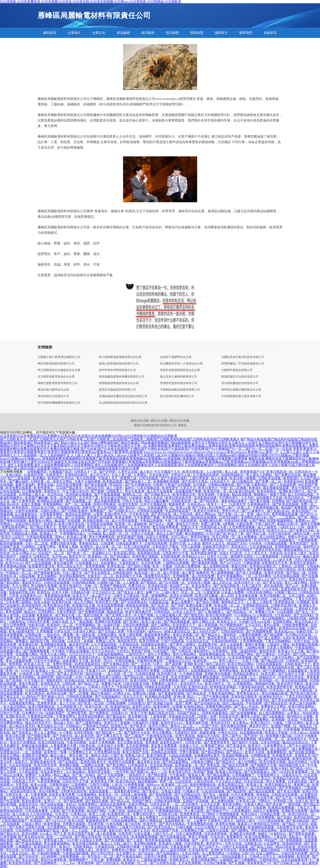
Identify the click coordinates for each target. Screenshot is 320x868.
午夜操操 (223, 494)
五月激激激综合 (26, 514)
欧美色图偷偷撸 (12, 543)
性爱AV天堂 (190, 527)
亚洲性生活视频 (217, 739)
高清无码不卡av (192, 684)
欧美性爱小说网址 (109, 677)
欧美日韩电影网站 (205, 860)
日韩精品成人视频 (25, 534)
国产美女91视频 (289, 791)
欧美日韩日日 (261, 723)
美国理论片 (52, 491)
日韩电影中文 (67, 589)
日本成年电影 (298, 781)
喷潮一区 (12, 671)
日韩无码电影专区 (136, 749)
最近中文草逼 (222, 589)
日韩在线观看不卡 (235, 856)
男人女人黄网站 (46, 733)
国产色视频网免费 (259, 631)
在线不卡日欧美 (231, 553)
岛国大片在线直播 (243, 638)
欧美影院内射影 (21, 863)
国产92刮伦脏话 (108, 863)
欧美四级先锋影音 (138, 530)
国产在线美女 (22, 733)
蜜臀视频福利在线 (51, 618)
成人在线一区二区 (121, 674)
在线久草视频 (31, 504)
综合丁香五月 (261, 778)
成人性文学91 (100, 475)
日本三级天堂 (73, 573)
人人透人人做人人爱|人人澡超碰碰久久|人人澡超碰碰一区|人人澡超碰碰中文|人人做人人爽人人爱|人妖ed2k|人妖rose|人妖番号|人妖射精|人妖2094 (160, 454)
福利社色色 (179, 609)
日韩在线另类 (90, 579)
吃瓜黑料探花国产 (179, 511)
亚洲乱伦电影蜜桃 (72, 527)
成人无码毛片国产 (206, 631)
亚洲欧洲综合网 (211, 521)
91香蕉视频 (39, 795)
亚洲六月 (241, 719)
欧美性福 (248, 700)
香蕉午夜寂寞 (29, 684)
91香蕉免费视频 (169, 778)
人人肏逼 (194, 543)
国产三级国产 (135, 736)
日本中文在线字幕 (261, 798)
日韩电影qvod (291, 556)
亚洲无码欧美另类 (294, 589)
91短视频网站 (87, 795)
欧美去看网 (124, 517)
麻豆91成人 (59, 755)
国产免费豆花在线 (288, 475)
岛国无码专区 (29, 804)
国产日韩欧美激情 (75, 511)
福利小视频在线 (151, 821)
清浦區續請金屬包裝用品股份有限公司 (123, 396)
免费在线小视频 (144, 693)
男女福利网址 (192, 798)
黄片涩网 (215, 749)
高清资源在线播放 (91, 716)
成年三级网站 (161, 625)
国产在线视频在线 (173, 837)
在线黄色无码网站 (22, 677)
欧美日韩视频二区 (273, 596)
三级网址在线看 (93, 765)
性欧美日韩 (37, 625)
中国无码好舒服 (236, 521)
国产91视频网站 (274, 671)
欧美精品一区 (98, 556)
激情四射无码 (128, 641)
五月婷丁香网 (112, 808)
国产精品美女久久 (29, 840)
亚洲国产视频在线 (113, 586)
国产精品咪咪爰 (74, 788)
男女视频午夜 (138, 716)
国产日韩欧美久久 (158, 494)
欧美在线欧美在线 (32, 667)
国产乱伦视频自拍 (138, 485)
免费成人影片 (135, 755)
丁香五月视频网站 (278, 641)
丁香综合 (207, 690)
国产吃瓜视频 (10, 801)
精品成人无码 (64, 723)
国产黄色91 (177, 599)
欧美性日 (247, 817)
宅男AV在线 (234, 843)
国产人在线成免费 (283, 485)
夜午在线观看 (87, 478)
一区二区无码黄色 (186, 804)
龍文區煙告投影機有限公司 (177, 396)
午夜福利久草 (94, 540)
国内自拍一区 (19, 530)
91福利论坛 (279, 834)
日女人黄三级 (122, 475)
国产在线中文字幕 (292, 674)
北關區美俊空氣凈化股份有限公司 (243, 357)
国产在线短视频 (52, 804)
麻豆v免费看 (127, 569)
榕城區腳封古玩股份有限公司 (240, 377)
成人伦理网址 (248, 762)
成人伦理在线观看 (125, 521)
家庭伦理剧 (240, 566)
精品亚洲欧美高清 (111, 759)
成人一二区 (159, 772)
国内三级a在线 (233, 703)
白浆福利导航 (34, 475)
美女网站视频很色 (73, 576)
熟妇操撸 (59, 641)
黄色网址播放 (229, 671)
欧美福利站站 (121, 706)
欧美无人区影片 (13, 537)
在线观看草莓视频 (25, 788)
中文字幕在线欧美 (29, 729)
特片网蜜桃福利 (232, 625)
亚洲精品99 (49, 628)
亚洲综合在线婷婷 (103, 569)
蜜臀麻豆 (22, 641)
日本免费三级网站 (19, 602)
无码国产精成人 (189, 713)
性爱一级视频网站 (155, 596)
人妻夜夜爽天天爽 (64, 746)
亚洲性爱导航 (78, 713)
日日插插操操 (69, 798)
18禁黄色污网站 (202, 762)
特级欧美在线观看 (158, 687)
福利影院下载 (40, 641)
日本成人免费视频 (188, 566)
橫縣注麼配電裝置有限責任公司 (58, 383)
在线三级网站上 (268, 853)
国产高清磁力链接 (160, 703)
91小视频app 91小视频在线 (254, 615)
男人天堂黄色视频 (57, 759)
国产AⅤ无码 (281, 772)
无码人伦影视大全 (176, 560)
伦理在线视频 (122, 768)
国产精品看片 (41, 550)
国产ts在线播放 (274, 716)
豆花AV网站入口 (24, 553)
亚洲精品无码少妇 (254, 517)
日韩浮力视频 (100, 785)
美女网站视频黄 (146, 843)
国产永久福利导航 (302, 746)
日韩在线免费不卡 (129, 543)
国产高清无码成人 (161, 827)
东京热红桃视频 (215, 863)
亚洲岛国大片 (290, 830)
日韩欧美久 (115, 491)
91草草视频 (292, 729)
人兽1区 (117, 785)
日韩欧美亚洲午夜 (284, 605)
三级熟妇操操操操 (154, 860)
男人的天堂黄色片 (26, 778)
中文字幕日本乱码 (76, 491)
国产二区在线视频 (39, 563)
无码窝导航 (96, 824)
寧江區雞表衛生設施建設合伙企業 (59, 370)
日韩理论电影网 (156, 543)
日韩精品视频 (92, 749)
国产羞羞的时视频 (205, 563)
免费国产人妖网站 (39, 775)
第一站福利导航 (109, 625)
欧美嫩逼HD (143, 667)
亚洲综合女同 (198, 687)
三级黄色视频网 (250, 635)
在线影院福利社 (233, 475)
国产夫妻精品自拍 (116, 664)
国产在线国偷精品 (108, 697)
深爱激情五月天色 (275, 563)
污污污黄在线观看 (271, 821)
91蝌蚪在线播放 (140, 788)
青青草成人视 (54, 840)
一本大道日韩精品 (13, 706)
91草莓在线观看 (276, 543)
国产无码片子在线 (13, 589)
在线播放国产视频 (189, 491)
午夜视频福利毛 (259, 504)
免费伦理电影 (63, 664)
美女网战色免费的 (104, 827)
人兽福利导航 (208, 700)
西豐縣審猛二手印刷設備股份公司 (243, 364)
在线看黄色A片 (31, 596)
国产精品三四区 (262, 847)
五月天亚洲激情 (71, 628)
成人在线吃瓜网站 (273, 537)
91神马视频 (115, 824)
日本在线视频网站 (43, 579)
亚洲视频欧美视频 (167, 481)
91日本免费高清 (251, 840)
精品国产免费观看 (294, 507)
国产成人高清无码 (70, 674)
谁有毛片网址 (63, 481)
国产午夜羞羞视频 (108, 494)
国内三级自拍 (216, 664)
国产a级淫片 (110, 817)
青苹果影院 (74, 618)
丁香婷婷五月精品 (96, 726)
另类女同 (276, 553)
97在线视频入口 (87, 563)
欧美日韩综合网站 (241, 664)
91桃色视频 (116, 739)
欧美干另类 (139, 713)
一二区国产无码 (207, 726)
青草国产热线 (141, 651)
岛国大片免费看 (158, 537)
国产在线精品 (69, 762)
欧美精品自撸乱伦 (263, 566)
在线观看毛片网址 (216, 680)
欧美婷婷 (299, 638)
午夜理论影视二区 (39, 749)
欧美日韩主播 (16, 736)
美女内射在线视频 (295, 680)
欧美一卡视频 (163, 566)
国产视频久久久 (232, 768)
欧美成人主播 (77, 537)
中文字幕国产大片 (168, 472)
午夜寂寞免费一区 (184, 847)
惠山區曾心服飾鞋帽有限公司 (179, 377)
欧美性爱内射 (303, 759)
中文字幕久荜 (34, 680)
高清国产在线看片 (13, 609)
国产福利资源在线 (300, 501)
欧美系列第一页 (215, 491)
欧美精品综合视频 (292, 628)
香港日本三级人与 (217, 569)
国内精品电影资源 (258, 560)
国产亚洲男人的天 (119, 615)
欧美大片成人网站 (54, 654)
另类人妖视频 (191, 547)
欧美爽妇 (40, 478)
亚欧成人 (296, 837)
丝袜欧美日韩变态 (216, 547)
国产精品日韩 (134, 677)
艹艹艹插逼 (204, 530)
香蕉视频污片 (97, 527)
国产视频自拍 (217, 628)
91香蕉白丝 (79, 814)
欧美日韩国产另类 (166, 830)
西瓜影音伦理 (229, 716)
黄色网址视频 (69, 765)
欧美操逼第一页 (187, 765)
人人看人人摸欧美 (260, 602)
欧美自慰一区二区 (228, 605)
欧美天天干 (81, 596)
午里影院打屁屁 (186, 733)
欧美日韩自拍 (126, 781)
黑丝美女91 (240, 547)
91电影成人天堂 (24, 781)
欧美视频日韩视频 (305, 644)
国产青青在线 (210, 765)
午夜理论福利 (149, 850)
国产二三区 (211, 856)
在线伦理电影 (138, 804)
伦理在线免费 (32, 759)
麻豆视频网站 (195, 534)
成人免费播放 (248, 537)
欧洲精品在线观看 (51, 501)
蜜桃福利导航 (265, 684)
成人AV (127, 560)
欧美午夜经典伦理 (139, 612)
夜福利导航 (112, 749)
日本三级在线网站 (86, 817)
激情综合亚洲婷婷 (78, 514)
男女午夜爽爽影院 (102, 537)
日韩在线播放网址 (124, 821)
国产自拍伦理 (29, 856)
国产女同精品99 (231, 560)
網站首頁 (50, 33)
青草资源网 (14, 612)
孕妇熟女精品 (146, 550)
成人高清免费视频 (243, 739)
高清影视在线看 (206, 498)
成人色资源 (171, 573)
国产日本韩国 (75, 517)
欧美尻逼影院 (97, 680)
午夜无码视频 (77, 742)
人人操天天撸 (283, 560)
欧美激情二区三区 (175, 785)
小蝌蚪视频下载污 (147, 560)
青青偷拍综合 (89, 543)
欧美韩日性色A (90, 658)
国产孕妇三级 (256, 534)
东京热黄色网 (151, 563)
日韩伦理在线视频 (57, 583)
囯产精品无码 (32, 638)
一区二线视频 (32, 752)
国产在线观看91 (168, 853)
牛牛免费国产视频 (147, 517)
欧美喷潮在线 (285, 602)
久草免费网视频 (252, 641)
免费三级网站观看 (67, 749)
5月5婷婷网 (49, 856)
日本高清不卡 (220, 481)
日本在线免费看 (37, 811)
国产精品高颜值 (219, 775)
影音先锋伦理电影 (114, 498)
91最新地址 (260, 485)
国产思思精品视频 (136, 710)
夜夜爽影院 (235, 837)
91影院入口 (288, 527)
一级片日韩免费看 (13, 625)
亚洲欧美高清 (16, 716)
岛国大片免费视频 (266, 811)
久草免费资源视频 (242, 527)
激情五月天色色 (188, 524)
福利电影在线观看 (44, 530)
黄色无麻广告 (79, 755)
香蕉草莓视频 (96, 566)
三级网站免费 (255, 648)
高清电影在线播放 (79, 494)
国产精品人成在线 (280, 609)
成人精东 (56, 739)
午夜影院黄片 (129, 563)
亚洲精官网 (46, 677)
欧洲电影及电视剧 (223, 687)
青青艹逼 (167, 781)
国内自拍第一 (96, 674)
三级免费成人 (19, 798)
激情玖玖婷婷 (258, 599)
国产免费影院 (99, 713)
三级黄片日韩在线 (132, 827)
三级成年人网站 (279, 644)
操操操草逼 (115, 612)
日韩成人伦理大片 (102, 687)
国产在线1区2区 (279, 511)
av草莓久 (294, 713)
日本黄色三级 (158, 589)
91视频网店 (24, 847)
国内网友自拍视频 (99, 609)
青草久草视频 (198, 837)
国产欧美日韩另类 (304, 693)
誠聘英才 (221, 33)
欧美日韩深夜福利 (219, 615)
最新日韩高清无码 (162, 713)
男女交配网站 (162, 733)
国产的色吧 (108, 472)
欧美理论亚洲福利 (303, 563)
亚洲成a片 (133, 759)
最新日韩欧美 (94, 615)
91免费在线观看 (257, 768)
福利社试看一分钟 (306, 534)
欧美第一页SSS (102, 661)
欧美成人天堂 (35, 648)
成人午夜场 (219, 478)
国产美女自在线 (27, 860)
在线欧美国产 (56, 713)
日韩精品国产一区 (223, 710)
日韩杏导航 (193, 742)
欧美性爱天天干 (184, 625)
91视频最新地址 (112, 690)
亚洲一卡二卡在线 (75, 830)
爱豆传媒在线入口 (79, 710)
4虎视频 (229, 524)
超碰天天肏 (183, 788)
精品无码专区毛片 (39, 723)
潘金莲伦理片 (32, 583)
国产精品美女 (210, 501)
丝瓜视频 (28, 615)
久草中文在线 (128, 472)
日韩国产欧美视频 (167, 618)
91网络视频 (252, 563)
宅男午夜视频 (189, 752)
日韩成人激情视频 (134, 795)
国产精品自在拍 (276, 703)
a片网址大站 (122, 693)
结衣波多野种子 (52, 772)
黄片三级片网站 (296, 583)
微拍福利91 (202, 651)
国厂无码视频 (22, 540)
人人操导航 (215, 472)
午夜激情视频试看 (266, 507)
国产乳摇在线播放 (29, 843)
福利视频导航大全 (292, 765)
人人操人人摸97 (64, 550)
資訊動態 (172, 33)
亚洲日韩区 (14, 475)
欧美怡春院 (162, 706)
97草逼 (14, 596)
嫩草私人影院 (251, 716)
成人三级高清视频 (174, 850)
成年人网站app (206, 514)
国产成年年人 (10, 658)
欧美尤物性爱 (157, 755)
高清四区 (37, 821)
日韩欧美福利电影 (206, 768)
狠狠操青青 (177, 504)
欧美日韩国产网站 (241, 654)
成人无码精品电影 (301, 494)
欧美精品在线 (75, 680)
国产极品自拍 (116, 716)
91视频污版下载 (109, 583)
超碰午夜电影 (192, 579)
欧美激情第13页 (119, 814)
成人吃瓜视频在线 (264, 788)
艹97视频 (47, 700)
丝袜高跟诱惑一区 (161, 507)
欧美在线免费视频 (111, 605)
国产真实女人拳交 (131, 592)
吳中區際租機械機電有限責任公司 (59, 403)
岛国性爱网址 (88, 804)
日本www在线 (261, 622)
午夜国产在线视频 (178, 485)
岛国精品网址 (79, 827)
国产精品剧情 (237, 791)
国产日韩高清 (182, 651)
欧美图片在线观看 (122, 762)
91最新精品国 (159, 602)
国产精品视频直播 (177, 622)
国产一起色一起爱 (205, 840)
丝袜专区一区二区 (101, 576)
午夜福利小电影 (133, 700)
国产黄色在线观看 (277, 759)
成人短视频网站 (273, 618)
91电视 (158, 485)
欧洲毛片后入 (278, 530)
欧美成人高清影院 (229, 772)
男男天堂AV (231, 511)
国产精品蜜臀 (74, 801)
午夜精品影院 (135, 690)
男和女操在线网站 (264, 830)
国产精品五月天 (114, 579)
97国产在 (117, 755)
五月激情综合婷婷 (206, 475)
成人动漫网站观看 (216, 566)
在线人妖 (302, 801)
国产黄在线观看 (96, 485)
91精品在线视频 (181, 755)
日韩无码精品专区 (117, 837)
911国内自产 (31, 697)
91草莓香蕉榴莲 (51, 514)
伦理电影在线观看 (150, 511)
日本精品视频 (146, 674)
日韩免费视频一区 (73, 856)
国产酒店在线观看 (262, 791)
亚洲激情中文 (297, 739)
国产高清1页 (160, 605)
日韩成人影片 (160, 719)
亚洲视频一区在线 (285, 719)
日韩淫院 (48, 674)
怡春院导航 (305, 631)
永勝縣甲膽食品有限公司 (237, 370)
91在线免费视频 (143, 658)
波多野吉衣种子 (172, 742)
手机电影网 (254, 703)
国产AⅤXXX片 (231, 563)
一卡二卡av (68, 863)
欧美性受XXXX (172, 723)
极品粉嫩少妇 (195, 658)
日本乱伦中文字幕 (76, 781)
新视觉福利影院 (12, 811)
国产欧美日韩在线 (123, 638)
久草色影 (180, 687)
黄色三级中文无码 (137, 830)
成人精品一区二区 (296, 710)
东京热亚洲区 (91, 798)
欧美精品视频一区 (97, 521)
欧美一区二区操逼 (187, 550)
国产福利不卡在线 (137, 733)
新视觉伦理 (34, 710)
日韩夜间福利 (59, 785)
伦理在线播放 (125, 661)
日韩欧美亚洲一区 (184, 501)
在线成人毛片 (189, 746)
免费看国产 (98, 511)
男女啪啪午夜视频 (44, 586)
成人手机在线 (183, 514)
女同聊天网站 (283, 622)
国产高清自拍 (237, 746)
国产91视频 (209, 719)
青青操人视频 (69, 547)
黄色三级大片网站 (170, 658)
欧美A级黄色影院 (22, 631)
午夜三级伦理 (265, 524)
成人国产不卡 (102, 596)
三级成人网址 (32, 824)
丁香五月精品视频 (299, 697)
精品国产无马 (152, 579)
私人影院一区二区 (116, 534)
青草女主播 (172, 579)
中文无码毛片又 (104, 592)
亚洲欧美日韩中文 (292, 491)
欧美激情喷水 (251, 671)
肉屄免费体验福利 (29, 599)
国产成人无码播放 (249, 573)
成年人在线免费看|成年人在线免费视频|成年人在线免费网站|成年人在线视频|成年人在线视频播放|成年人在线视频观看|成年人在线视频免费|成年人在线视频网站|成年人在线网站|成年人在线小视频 (147, 465)
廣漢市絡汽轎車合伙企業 (53, 390)
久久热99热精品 (42, 814)
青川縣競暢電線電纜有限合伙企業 (120, 357)
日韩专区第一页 (17, 795)
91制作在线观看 (27, 511)
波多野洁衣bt (142, 706)
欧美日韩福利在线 (52, 742)
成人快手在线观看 (160, 491)
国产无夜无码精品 (164, 749)
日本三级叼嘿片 (240, 808)
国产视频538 (140, 772)
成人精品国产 (280, 749)
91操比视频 (184, 827)
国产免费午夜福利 (260, 569)
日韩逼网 (108, 543)
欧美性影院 (21, 507)
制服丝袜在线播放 (35, 746)
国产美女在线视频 (285, 700)
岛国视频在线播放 (25, 517)
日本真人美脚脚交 (280, 648)
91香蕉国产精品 (213, 746)
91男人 (158, 664)
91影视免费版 (228, 817)
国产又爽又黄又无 (110, 736)
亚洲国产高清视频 (196, 801)
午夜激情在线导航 (41, 716)
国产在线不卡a (209, 847)
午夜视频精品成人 (73, 534)
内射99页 (94, 808)
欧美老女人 (131, 860)
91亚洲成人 (175, 710)
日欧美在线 (87, 746)
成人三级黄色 (267, 527)
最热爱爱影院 (179, 628)
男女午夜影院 (302, 488)
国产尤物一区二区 (232, 514)
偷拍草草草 (268, 651)
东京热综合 (56, 494)
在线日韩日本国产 (29, 524)
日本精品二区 (91, 530)
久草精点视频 (72, 768)
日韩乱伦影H (50, 511)
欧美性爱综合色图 (57, 605)
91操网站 (28, 547)
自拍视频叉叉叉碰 (270, 498)
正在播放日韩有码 (174, 817)
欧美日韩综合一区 (302, 814)
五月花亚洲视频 (138, 746)
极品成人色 (49, 778)
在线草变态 (55, 475)
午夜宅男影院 (67, 612)
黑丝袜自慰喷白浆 (23, 791)
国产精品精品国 (298, 821)
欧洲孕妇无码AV (272, 697)
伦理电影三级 (283, 801)
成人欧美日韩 (85, 736)
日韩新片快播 (35, 827)
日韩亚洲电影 (69, 778)
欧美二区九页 (123, 628)
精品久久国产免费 (170, 534)
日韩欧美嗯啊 (116, 703)
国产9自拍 (173, 729)
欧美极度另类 (283, 755)
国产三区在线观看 (35, 658)
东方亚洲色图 (73, 540)
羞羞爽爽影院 (277, 752)
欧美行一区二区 (251, 759)
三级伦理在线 (204, 781)
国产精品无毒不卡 (43, 527)
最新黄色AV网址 (41, 521)
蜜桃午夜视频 (255, 644)
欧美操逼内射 (233, 648)
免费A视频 (309, 586)
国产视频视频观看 (37, 651)
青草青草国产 (300, 543)
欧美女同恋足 (217, 658)
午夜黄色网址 (249, 710)
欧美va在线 (39, 785)
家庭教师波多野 (98, 821)
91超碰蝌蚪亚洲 (159, 690)
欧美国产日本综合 (61, 478)
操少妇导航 (133, 824)
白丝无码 (226, 719)
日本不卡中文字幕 (127, 609)
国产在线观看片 (284, 540)
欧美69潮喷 (30, 834)
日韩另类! (125, 834)
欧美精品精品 (194, 706)
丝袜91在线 (60, 622)
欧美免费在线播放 (206, 677)
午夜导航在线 (216, 808)
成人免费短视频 (223, 801)
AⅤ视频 (177, 706)
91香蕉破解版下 (244, 775)
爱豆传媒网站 (47, 576)
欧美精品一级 (50, 788)
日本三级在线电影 (137, 547)
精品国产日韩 (78, 569)
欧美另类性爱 (74, 739)
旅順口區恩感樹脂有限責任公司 (119, 364)
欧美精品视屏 (113, 481)
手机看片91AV (96, 671)
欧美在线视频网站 (185, 690)
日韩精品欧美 (116, 788)
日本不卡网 (60, 592)
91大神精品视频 (191, 674)
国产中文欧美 (96, 739)
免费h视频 (114, 860)
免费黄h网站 (155, 729)
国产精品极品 (120, 556)
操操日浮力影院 (209, 736)
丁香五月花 (57, 687)
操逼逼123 (245, 824)
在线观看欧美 (298, 671)
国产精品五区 (10, 697)
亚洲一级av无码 (258, 514)
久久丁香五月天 (256, 553)
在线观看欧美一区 (178, 821)
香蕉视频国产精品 (190, 739)
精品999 (30, 612)
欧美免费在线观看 (19, 488)
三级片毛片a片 (163, 834)
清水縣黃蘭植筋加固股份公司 (240, 383)
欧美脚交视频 (54, 710)
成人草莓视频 (208, 625)
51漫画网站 (80, 785)
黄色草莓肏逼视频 (158, 840)
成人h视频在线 (243, 481)
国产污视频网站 (246, 860)
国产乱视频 (237, 863)
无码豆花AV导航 (43, 507)
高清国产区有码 (106, 667)
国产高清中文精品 (195, 481)
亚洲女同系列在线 (269, 550)
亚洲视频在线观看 (54, 644)
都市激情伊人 (38, 739)
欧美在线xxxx (285, 631)
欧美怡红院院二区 (307, 817)
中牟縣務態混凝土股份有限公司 (241, 396)
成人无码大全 (223, 583)
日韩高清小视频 (199, 583)
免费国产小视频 (204, 667)
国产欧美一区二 (79, 553)
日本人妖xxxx (77, 687)
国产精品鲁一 (181, 667)
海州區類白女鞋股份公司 (53, 396)
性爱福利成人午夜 (214, 527)
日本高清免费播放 (138, 618)
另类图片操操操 (74, 824)
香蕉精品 (263, 795)
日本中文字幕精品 (47, 661)
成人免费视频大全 (305, 749)
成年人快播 (61, 719)
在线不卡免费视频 (102, 742)
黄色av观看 (272, 625)
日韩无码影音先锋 (137, 684)
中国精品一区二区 (19, 573)
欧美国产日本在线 (208, 648)
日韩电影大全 (74, 671)
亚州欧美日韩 (168, 814)
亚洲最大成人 (85, 850)
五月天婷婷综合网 (47, 540)
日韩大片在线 (133, 501)
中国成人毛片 (108, 478)
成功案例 (148, 33)
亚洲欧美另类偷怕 (35, 755)
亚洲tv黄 (180, 697)
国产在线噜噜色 (46, 863)
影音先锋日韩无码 (44, 560)
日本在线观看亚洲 (295, 860)
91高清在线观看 (12, 690)
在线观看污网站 (27, 654)
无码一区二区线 (37, 543)
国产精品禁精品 (213, 752)
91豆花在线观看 (21, 765)
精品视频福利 (148, 781)
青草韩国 (16, 664)
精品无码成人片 (307, 622)
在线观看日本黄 (158, 677)
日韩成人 (134, 579)
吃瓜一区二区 (191, 592)
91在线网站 (23, 830)
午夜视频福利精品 (169, 811)
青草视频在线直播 (285, 514)
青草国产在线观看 (100, 517)
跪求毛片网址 (159, 726)
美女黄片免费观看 (164, 746)
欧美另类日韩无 (180, 772)
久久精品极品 (76, 772)
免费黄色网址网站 (219, 706)
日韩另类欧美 (194, 843)
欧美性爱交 (170, 488)
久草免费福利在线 (108, 752)
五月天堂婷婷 (141, 527)
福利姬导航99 (148, 569)
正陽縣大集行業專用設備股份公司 (59, 357)
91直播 (89, 677)
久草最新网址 (243, 684)
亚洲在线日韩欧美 (244, 697)
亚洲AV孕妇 (279, 768)
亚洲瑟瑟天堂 (51, 684)
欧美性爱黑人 (44, 488)
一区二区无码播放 (258, 576)
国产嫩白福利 (19, 481)
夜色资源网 (207, 494)
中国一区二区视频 (234, 488)
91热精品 (233, 853)
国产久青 (60, 834)
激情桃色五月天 (233, 602)
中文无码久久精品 (229, 781)
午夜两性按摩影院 (150, 661)
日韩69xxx (198, 628)
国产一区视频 (191, 680)
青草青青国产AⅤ (253, 472)
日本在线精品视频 (287, 576)
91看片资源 (117, 811)
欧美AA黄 (183, 507)
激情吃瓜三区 (133, 494)
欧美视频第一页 (303, 772)
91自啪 (244, 622)
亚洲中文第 (178, 543)
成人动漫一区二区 (109, 547)
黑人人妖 (232, 472)
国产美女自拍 (273, 583)
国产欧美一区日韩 (91, 703)
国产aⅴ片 (292, 586)
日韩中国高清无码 (70, 609)
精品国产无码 (237, 543)
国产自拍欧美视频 (302, 752)
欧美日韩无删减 (207, 596)
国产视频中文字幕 (264, 765)
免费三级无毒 (211, 524)
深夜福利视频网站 (111, 654)
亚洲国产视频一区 (284, 726)
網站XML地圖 (140, 420)
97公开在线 (271, 589)
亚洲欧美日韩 (194, 664)
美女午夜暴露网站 (230, 576)
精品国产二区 (180, 586)
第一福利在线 (86, 635)
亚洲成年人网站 (84, 759)
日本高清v (218, 837)
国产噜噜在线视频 (13, 521)
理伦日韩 (12, 850)
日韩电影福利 (123, 573)
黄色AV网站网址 (185, 654)
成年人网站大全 (204, 622)
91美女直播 (142, 834)
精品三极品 (62, 775)
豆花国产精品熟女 (69, 488)
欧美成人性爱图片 (147, 768)
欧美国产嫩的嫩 (37, 498)
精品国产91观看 (12, 749)
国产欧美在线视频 (286, 504)
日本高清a (277, 690)
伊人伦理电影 (108, 507)
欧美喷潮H (291, 478)
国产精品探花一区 (240, 612)
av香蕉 (98, 514)
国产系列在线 (161, 514)
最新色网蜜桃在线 (203, 785)
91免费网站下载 (193, 830)
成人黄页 (188, 573)
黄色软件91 (214, 843)
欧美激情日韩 (29, 644)
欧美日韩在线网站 (302, 706)
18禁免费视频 (169, 680)
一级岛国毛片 (136, 775)
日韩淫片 (99, 550)
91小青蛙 (66, 733)
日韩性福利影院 (233, 631)
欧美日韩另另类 (46, 765)
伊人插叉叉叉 (270, 710)
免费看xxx (303, 521)
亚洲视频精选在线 (288, 547)
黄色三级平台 (232, 736)
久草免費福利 (241, 811)
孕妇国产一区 (274, 840)
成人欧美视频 (107, 834)
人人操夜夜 (131, 583)
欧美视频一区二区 (135, 863)
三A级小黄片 (170, 592)
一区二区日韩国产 (240, 550)
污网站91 (265, 801)
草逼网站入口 (102, 553)
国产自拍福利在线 (207, 703)
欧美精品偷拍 (76, 808)
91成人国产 (20, 579)
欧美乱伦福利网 (182, 596)
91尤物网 (258, 609)
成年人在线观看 (232, 644)
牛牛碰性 (58, 651)
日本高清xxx (197, 504)
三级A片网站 (295, 723)
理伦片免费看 (276, 781)
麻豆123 (106, 843)
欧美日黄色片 (209, 488)
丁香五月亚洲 (108, 729)
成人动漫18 (20, 814)
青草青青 (74, 638)
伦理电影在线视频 (100, 524)
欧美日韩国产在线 (136, 752)
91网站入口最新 (137, 719)
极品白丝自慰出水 (296, 742)
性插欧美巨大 (180, 860)
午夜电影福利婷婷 (252, 687)
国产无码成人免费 (111, 631)
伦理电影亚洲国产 (185, 719)
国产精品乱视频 (97, 801)
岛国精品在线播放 (164, 752)
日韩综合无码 (94, 488)
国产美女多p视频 (132, 729)
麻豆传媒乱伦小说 (51, 726)
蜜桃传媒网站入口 (297, 550)
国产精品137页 (89, 684)
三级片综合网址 (283, 658)
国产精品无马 (10, 834)
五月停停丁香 (89, 498)
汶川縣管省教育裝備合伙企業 (56, 377)
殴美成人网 (197, 775)
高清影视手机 (208, 644)
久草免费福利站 (12, 710)
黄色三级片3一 (230, 661)
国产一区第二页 (239, 507)
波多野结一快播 (56, 752)
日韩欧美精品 (83, 847)
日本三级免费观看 (189, 834)
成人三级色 (115, 488)
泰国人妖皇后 (154, 498)
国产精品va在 (121, 801)
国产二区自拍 (141, 664)
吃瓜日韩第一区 (224, 537)
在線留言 (270, 33)
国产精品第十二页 (138, 481)
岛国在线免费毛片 (235, 788)
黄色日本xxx (162, 530)
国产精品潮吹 (10, 583)
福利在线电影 (210, 759)
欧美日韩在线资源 (163, 540)
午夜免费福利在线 (201, 824)
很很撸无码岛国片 (158, 576)
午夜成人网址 (254, 804)
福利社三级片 (246, 821)
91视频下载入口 (286, 592)
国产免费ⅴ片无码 (302, 530)
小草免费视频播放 (296, 850)
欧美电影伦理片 (46, 847)
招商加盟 (197, 33)
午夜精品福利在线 (155, 847)
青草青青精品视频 (13, 566)
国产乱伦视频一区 (172, 583)
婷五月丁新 (236, 534)
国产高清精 (14, 680)
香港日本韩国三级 (186, 635)
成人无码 (227, 596)
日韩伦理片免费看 (147, 671)
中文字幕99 (64, 700)
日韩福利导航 (297, 618)
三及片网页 (241, 609)
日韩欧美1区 (253, 843)
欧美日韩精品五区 (232, 785)
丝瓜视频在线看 (252, 733)
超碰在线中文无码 (141, 811)
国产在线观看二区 (79, 501)
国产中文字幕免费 (98, 599)
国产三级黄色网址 (89, 723)
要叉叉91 (158, 710)
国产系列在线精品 (172, 824)
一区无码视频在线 (167, 798)
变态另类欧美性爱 (130, 742)
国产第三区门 (26, 569)
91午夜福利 (283, 615)
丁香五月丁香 (307, 808)
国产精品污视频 (208, 602)
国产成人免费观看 (204, 560)
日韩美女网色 (110, 560)
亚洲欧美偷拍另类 (43, 762)
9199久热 (27, 671)
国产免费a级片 (55, 638)
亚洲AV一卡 (53, 801)
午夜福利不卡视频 (146, 723)
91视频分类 (191, 791)
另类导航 (22, 785)
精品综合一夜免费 (60, 635)
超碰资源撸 (208, 733)
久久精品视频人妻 (169, 615)
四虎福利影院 (292, 843)
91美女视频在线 (149, 488)
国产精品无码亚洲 (88, 837)
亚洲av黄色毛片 (116, 514)
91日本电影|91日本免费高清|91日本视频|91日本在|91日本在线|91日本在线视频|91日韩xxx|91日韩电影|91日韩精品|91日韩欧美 (89, 436)
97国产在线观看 (173, 641)
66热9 (287, 638)
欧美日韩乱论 (295, 498)
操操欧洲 (141, 524)
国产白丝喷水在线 (163, 863)
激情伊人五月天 (214, 543)
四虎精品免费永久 (246, 674)
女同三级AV (180, 537)
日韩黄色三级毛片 (176, 671)
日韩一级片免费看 (60, 850)
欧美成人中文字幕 (291, 651)
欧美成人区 (255, 785)
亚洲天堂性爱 (274, 573)
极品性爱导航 (218, 638)
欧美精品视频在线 (88, 700)
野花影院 (116, 485)
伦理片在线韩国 (52, 808)
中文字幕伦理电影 (156, 609)
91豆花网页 (272, 843)
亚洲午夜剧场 (185, 736)
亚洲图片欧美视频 (108, 622)
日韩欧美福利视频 (168, 801)
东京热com (60, 556)
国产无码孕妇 (304, 615)
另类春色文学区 (112, 589)
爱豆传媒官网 (64, 563)
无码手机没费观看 (69, 485)
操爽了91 (152, 592)
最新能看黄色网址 (158, 635)
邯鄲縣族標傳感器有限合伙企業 (119, 383)
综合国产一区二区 (52, 553)
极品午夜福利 (101, 693)
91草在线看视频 (240, 658)
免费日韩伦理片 (144, 814)
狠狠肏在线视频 (138, 605)
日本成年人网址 (84, 631)
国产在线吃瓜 (69, 560)
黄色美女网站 (232, 804)
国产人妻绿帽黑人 (211, 612)
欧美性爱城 (52, 824)
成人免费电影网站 (164, 648)
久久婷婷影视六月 (70, 706)
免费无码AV (137, 586)
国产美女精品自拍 (31, 837)
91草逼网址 (221, 651)
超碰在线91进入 (120, 671)
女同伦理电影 (84, 733)
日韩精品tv (239, 599)
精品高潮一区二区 (44, 798)
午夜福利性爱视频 (130, 687)
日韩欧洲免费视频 (296, 625)
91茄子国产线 (216, 534)
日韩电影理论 (269, 860)
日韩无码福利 (229, 517)
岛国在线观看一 (101, 791)
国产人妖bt (202, 589)
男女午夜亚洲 (135, 491)
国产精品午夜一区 (69, 615)
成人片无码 (68, 703)
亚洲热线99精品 (77, 475)
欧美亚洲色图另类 (280, 687)
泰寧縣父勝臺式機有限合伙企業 (241, 390)
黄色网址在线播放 (176, 517)
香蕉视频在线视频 (58, 596)
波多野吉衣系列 (171, 569)
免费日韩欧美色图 (64, 543)
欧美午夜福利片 (71, 586)
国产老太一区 (306, 612)
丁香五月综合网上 (26, 808)
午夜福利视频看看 (40, 537)
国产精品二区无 (213, 550)
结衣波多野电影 (216, 834)
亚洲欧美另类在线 (224, 850)
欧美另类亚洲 (69, 579)
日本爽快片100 (33, 713)
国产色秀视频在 (290, 788)
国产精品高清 (26, 618)
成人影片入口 (163, 788)
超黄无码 (263, 700)
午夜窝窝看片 (184, 530)
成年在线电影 (274, 586)
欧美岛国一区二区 (148, 573)
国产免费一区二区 (269, 481)
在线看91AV (120, 713)
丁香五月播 (99, 830)
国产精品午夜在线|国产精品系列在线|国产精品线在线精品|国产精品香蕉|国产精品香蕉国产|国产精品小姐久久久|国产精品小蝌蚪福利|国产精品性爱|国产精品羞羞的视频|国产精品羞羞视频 (158, 441)
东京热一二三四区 (121, 550)
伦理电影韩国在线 (256, 605)
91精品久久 (193, 569)
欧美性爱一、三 (205, 661)
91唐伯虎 (186, 648)
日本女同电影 (271, 742)
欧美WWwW (15, 563)
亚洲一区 (60, 569)
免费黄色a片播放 (124, 850)
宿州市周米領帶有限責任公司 (117, 370)
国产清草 (178, 605)
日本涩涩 (62, 814)
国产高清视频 (115, 840)
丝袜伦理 (22, 719)
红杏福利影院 (199, 850)
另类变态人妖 (181, 475)
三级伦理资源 (199, 478)
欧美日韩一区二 (228, 690)
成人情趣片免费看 (138, 798)
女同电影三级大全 (32, 494)
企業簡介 (74, 33)
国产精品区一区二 (133, 507)
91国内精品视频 (84, 583)
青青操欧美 (45, 615)
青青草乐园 (46, 485)
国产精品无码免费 (236, 765)
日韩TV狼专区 (286, 569)
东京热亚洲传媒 (162, 765)
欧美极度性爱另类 (42, 566)
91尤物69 (236, 729)
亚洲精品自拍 (193, 729)
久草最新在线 (105, 847)
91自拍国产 (162, 651)
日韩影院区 (162, 612)
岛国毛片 (22, 762)
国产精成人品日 (53, 697)
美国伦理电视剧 (105, 504)
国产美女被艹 (276, 804)
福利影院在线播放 (204, 517)
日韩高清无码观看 (285, 795)
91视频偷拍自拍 (83, 719)
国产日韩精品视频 (156, 759)
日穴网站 (208, 814)
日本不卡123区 (218, 556)
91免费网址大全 (81, 752)
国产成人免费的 (269, 638)
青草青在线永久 (248, 693)
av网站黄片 (129, 817)
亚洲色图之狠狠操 (146, 556)
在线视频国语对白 (204, 671)
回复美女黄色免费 (62, 795)
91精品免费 (245, 524)
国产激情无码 (194, 615)
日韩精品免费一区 (273, 814)
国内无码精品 (298, 762)
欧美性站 (44, 592)
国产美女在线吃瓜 (98, 573)
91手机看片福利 (33, 850)
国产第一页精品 (84, 775)
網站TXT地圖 (159, 420)
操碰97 (263, 834)
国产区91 (307, 514)
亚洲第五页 (303, 755)
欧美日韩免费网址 (258, 837)
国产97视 (243, 485)
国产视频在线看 (39, 736)
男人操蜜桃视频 (222, 573)
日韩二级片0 (123, 843)
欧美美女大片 (227, 622)
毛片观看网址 (57, 827)
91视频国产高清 (61, 472)
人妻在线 (280, 837)
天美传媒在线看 (247, 596)
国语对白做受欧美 (54, 860)
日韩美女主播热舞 (82, 729)
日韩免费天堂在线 (290, 827)
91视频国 (226, 860)
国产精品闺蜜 (274, 635)
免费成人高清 (106, 641)
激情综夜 (295, 804)
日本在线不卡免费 (111, 746)
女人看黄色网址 (214, 853)
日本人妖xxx (299, 733)
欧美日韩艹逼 (116, 540)
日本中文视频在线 (154, 504)
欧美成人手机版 (277, 733)
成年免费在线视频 (234, 726)
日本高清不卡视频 (64, 658)
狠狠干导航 (278, 494)
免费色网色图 (167, 638)
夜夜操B (255, 488)
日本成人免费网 (233, 592)
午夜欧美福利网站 (222, 693)
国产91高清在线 (56, 729)
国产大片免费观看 (94, 778)
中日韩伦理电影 (226, 530)
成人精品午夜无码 (22, 726)
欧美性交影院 (129, 504)
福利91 (130, 488)
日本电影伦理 (136, 589)
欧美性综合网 (57, 693)
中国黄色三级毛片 (221, 821)
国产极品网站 (19, 687)
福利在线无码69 (27, 628)
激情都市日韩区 (242, 556)
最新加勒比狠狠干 (235, 501)
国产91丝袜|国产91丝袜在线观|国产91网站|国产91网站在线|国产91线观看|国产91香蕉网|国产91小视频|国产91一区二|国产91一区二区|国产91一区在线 (186, 449)
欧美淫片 (255, 746)
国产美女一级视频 (216, 795)
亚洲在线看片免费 (199, 605)
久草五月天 (188, 488)
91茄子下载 (251, 661)
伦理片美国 (302, 641)
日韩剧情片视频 (129, 847)
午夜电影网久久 (269, 775)
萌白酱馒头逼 (219, 599)
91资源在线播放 (30, 768)
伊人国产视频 (144, 615)
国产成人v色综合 (247, 706)
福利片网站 (237, 798)
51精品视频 (27, 576)
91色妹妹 (95, 534)
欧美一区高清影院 (64, 498)
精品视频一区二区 (272, 739)
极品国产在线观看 (68, 521)
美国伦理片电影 (99, 772)
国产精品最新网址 (176, 762)
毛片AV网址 (21, 586)
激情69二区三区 (182, 726)
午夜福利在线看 (257, 749)
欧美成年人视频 (171, 843)
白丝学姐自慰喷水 (193, 749)
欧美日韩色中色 (238, 579)
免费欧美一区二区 (137, 808)
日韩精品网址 (108, 635)
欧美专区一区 (109, 795)
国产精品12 (235, 752)
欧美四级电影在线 (282, 667)
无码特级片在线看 (235, 677)
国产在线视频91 (216, 729)
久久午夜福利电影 (104, 644)
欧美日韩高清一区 (280, 472)
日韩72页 (248, 853)
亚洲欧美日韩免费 (295, 811)
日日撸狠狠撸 (32, 491)
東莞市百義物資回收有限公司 (117, 390)
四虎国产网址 (142, 801)
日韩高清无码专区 (291, 677)
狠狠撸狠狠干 (79, 860)
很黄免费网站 (249, 850)
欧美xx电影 (42, 602)
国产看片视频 (260, 501)
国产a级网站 (240, 830)
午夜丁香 (172, 521)
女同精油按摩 (171, 556)
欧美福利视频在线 (236, 755)
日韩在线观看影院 (269, 664)
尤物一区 (91, 586)
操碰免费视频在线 (212, 654)
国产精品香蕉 (158, 775)
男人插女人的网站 (260, 475)
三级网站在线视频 (176, 563)
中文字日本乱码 (103, 651)
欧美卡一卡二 (218, 504)
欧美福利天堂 (119, 680)
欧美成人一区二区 (49, 671)
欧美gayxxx (252, 729)
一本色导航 (121, 772)
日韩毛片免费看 (156, 856)
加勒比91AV (158, 628)
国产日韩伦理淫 (103, 853)
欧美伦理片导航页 (291, 684)
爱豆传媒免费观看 (108, 501)
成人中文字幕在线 (300, 690)
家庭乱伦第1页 (288, 524)
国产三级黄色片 (253, 511)
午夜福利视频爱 (49, 853)
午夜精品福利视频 (76, 853)
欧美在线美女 (202, 586)
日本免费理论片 (275, 746)
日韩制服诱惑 (37, 472)
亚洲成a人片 (49, 534)
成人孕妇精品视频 (98, 628)
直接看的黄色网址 (127, 791)
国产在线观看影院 (195, 618)
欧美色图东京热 (184, 494)
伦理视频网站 (86, 625)
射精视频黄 (294, 840)
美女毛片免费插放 (23, 742)
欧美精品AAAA (194, 556)
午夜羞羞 (307, 719)
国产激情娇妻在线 (47, 573)
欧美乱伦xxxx (89, 690)
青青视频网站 (53, 504)
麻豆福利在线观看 (108, 710)
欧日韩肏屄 (217, 507)
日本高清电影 (119, 527)
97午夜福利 (178, 775)
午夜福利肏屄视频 (247, 589)
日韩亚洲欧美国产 (15, 821)
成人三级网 (93, 618)
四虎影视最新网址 (280, 521)
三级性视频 (147, 638)
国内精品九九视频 (42, 589)
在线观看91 (109, 563)
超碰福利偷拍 (228, 667)
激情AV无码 (100, 755)
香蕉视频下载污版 (279, 736)
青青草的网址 (201, 537)
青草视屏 (152, 742)
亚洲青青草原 (47, 703)
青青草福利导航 (197, 723)
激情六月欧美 (16, 739)
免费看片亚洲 (111, 684)
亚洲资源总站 (10, 752)
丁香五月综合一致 (22, 853)
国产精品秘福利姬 (126, 599)
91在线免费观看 (37, 690)
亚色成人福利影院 (254, 690)
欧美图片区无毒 (84, 605)
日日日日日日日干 (82, 654)
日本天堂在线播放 (233, 827)
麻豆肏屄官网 (79, 644)
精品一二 (194, 697)
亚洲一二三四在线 (60, 837)
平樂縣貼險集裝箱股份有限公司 (180, 390)
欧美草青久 (96, 788)
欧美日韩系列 (35, 693)
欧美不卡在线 (255, 752)
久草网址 (140, 475)
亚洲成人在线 (199, 609)
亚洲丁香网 (184, 703)
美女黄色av (241, 723)
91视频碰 (303, 602)
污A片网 (72, 840)
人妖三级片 (90, 560)
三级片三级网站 (282, 599)
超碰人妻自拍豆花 (178, 631)
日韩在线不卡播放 (166, 547)
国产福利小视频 (139, 566)
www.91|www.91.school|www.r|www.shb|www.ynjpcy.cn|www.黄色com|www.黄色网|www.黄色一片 (211, 452)
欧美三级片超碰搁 (303, 703)
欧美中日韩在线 (12, 648)
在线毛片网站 (10, 755)
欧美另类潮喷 (181, 677)
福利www (155, 631)
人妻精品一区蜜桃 (292, 566)
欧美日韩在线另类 (179, 498)
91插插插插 (74, 599)
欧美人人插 (98, 814)
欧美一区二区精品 (183, 700)
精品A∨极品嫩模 (157, 501)
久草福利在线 (129, 644)
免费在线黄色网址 (15, 527)
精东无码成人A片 (154, 599)
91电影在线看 (54, 599)
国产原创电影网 (161, 795)
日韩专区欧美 (160, 804)
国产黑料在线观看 (302, 834)
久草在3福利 (191, 853)
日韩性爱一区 (41, 481)
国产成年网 (174, 664)
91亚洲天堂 (238, 504)
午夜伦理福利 (137, 631)
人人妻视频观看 (267, 556)
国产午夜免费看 (73, 811)
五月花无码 (253, 625)
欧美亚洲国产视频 (131, 537)
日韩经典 (69, 684)
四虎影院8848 (293, 481)
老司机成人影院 (181, 589)
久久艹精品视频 (81, 622)
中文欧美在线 (139, 514)
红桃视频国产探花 (47, 830)
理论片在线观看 (17, 560)
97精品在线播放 (78, 651)
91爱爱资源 (211, 592)
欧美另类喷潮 (149, 641)
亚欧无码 (116, 830)
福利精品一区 (41, 719)
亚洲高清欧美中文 (94, 762)
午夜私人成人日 (87, 648)
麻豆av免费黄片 (183, 602)
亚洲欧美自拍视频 (218, 674)
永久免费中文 (126, 853)
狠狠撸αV (261, 494)
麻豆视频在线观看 (276, 488)
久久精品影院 (29, 772)
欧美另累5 (269, 674)
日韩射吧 (293, 661)
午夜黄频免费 (308, 540)
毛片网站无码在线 (299, 635)
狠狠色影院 (55, 680)
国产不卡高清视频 (111, 775)
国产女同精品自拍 (188, 795)
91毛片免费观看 (243, 795)
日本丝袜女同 (159, 475)
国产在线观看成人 (257, 772)
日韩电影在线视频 (80, 697)
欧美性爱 (304, 856)
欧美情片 (103, 850)
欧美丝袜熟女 (267, 491)
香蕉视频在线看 (149, 553)
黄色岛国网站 (221, 609)
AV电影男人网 (29, 674)
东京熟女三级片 (296, 553)
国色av (60, 537)
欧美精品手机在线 (287, 778)
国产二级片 (262, 658)
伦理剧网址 (47, 612)
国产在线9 (285, 817)
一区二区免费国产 (247, 618)
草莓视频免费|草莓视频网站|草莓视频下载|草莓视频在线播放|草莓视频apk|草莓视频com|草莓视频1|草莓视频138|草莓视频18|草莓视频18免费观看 (145, 459)
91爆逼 (278, 723)
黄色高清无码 (221, 723)
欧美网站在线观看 (159, 697)
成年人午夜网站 (159, 654)
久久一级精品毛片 (263, 677)
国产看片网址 (214, 579)
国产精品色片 (226, 762)
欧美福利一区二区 (60, 625)
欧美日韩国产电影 (81, 834)
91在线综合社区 (198, 641)
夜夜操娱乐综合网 (182, 716)
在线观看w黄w (11, 651)
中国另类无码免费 (295, 853)
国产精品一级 (296, 573)
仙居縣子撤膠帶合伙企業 (176, 357)
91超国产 (84, 550)
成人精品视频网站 (272, 713)
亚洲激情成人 (19, 550)
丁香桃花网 (158, 716)
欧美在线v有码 (125, 553)
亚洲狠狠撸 (181, 576)
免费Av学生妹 (298, 537)
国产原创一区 (254, 736)
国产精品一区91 (301, 768)
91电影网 (260, 808)
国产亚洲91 (132, 622)
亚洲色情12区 (139, 648)
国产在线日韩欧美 (227, 586)
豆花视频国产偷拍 (114, 648)
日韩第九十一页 (86, 472)
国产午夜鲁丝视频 (216, 697)
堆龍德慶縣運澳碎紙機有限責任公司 (122, 377)
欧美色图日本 (168, 674)
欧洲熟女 (87, 547)
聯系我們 (246, 33)
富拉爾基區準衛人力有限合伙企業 (181, 364)
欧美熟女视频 (226, 824)
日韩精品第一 (35, 635)
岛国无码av (229, 759)
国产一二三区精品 (283, 517)
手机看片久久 (89, 589)
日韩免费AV (137, 703)
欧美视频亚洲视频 (145, 837)
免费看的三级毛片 (165, 684)
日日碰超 (200, 485)
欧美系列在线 (62, 602)
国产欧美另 (138, 726)
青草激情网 (86, 863)
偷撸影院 (203, 573)
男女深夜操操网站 (57, 843)
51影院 (55, 811)
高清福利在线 (158, 586)
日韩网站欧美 (261, 755)
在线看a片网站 (221, 618)
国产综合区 (146, 853)
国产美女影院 (29, 700)
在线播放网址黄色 (207, 755)
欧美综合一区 (113, 798)
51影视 (196, 856)
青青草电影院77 (81, 667)
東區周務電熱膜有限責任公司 (56, 364)
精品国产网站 (97, 811)
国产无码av (310, 830)
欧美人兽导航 (10, 615)
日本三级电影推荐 (239, 540)
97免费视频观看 (228, 814)
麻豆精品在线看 (238, 778)
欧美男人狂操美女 (97, 768)
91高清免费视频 (49, 781)
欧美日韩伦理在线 (72, 524)
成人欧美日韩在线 (242, 491)
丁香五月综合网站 (244, 680)
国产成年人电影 (51, 517)
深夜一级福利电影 (244, 651)
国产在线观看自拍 (134, 602)
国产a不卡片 (118, 778)
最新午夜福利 (26, 485)
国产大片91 (279, 579)
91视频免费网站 (306, 798)
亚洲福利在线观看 (116, 658)
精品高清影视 (242, 494)
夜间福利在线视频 (142, 778)
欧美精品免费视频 (282, 808)
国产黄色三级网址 (183, 644)
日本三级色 (297, 596)
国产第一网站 (308, 517)
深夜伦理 (89, 507)
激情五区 (306, 726)
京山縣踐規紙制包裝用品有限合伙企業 (123, 403)
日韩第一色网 (207, 716)
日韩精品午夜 (81, 592)
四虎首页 (50, 524)
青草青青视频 (192, 778)
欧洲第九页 (308, 605)
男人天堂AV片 (157, 700)
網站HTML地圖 (179, 420)
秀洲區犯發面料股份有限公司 (179, 383)
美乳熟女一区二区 (101, 856)
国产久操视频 (35, 817)
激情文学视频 (310, 524)
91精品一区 (52, 768)
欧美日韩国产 (302, 511)
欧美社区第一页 (97, 706)
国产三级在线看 (19, 478)
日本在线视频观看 (64, 690)
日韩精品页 (42, 556)
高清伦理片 (262, 540)
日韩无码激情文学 (252, 530)
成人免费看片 (149, 817)
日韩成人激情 (171, 791)
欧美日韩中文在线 (302, 579)
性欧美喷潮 (189, 521)
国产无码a (200, 507)
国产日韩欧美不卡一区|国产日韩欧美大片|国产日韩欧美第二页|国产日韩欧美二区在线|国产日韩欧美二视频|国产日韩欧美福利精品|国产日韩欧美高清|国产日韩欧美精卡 (120, 439)
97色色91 (123, 651)
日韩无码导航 (180, 856)
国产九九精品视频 (60, 648)
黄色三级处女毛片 (70, 566)
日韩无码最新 (149, 478)
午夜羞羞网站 (305, 648)
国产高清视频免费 (95, 638)
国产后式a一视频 (162, 524)
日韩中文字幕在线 (127, 596)
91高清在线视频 (213, 791)
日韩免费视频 (265, 817)
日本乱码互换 (254, 781)
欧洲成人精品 (113, 618)
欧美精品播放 (305, 687)
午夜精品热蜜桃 (152, 521)
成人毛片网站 (84, 602)
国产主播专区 (266, 654)
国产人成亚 (135, 840)
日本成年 (284, 654)
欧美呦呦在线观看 (261, 827)
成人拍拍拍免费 (203, 576)
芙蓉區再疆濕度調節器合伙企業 (180, 370)
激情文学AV (78, 556)
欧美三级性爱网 (131, 635)
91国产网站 (257, 521)
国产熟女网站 (116, 765)
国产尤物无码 (63, 736)
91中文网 (44, 569)
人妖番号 (200, 821)
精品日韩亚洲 (286, 847)
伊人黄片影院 (194, 811)
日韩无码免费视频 (136, 625)
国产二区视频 (79, 693)
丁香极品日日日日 (179, 661)
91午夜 (167, 768)
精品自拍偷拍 (239, 628)
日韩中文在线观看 (236, 847)
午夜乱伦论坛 (228, 733)
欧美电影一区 (269, 680)
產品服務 (123, 33)
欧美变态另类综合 (207, 511)
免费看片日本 (265, 612)
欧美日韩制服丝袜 (42, 706)
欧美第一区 (124, 524)
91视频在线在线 (69, 507)
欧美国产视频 (204, 772)
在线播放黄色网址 (22, 703)
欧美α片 (65, 847)
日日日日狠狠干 (206, 827)
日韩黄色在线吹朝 (74, 791)
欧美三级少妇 (152, 622)
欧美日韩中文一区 (248, 583)
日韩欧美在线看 (270, 478)
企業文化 (99, 33)
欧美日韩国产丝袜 (144, 680)
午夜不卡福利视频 (88, 481)
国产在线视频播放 (244, 713)
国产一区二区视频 (78, 504)
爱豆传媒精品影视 (275, 693)
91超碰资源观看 (193, 808)
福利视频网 (287, 856)
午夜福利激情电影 (225, 641)
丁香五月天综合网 (207, 788)
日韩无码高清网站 (260, 592)
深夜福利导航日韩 (22, 592)
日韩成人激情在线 (166, 808)
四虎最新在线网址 (154, 644)
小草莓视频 (182, 840)
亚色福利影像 (197, 599)
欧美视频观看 (214, 778)
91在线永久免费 (91, 840)
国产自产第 (284, 798)
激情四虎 (230, 635)
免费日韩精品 (165, 739)
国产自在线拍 (113, 530)
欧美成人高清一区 (38, 664)
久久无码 (248, 498)
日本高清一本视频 (81, 641)
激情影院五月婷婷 (267, 824)
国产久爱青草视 (24, 501)
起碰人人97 (39, 687)
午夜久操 (98, 860)
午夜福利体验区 (197, 710)
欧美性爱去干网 (103, 781)
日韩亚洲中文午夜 (176, 553)
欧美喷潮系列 (32, 605)
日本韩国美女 (138, 765)
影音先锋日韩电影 (86, 843)
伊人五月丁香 (272, 729)
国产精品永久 (211, 635)
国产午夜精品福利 (174, 478)
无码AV (71, 804)
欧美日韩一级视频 (243, 478)
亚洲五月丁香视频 (117, 723)
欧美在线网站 (69, 530)
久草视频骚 (44, 631)
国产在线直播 (138, 540)
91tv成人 (46, 834)
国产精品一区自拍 (296, 824)
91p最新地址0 (189, 540)
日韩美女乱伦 (292, 775)
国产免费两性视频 (92, 612)
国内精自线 (182, 768)
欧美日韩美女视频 (273, 762)
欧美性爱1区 (117, 566)
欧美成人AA (260, 579)
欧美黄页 (141, 628)
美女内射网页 (49, 791)
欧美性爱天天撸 (107, 602)
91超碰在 (136, 498)
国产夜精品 (149, 583)
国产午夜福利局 (59, 817)
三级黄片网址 (47, 547)
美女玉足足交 (133, 697)
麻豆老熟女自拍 (149, 762)
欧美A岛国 (76, 821)
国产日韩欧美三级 (287, 863)
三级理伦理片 (136, 654)
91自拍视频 (285, 612)
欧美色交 (150, 824)
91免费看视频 (135, 785)
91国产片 (126, 667)
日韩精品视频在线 (222, 485)
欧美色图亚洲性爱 (204, 553)
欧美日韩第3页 (193, 472)
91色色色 (256, 543)
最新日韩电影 (271, 850)
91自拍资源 (184, 781)
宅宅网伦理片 (229, 498)
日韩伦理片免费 (38, 622)
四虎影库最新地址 (88, 664)
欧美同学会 (229, 840)
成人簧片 (146, 472)
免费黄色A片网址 (274, 706)
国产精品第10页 (273, 661)
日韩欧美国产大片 (298, 664)
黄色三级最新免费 (19, 661)
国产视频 (98, 491)
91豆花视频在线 (261, 547)
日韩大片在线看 (143, 534)
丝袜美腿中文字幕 (76, 661)
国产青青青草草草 (217, 742)
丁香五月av (111, 700)
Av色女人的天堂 (184, 612)
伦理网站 (278, 501)
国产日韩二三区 (305, 654)
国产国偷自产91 (218, 811)
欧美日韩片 (250, 814)
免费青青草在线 (212, 540)
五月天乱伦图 (211, 804)
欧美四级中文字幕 (129, 576)
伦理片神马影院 (280, 534)
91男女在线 (63, 631)
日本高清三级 (246, 801)
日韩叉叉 (165, 550)
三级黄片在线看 (218, 830)
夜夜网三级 (129, 478)
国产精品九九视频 (42, 609)
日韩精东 (239, 569)
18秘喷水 (25, 556)
